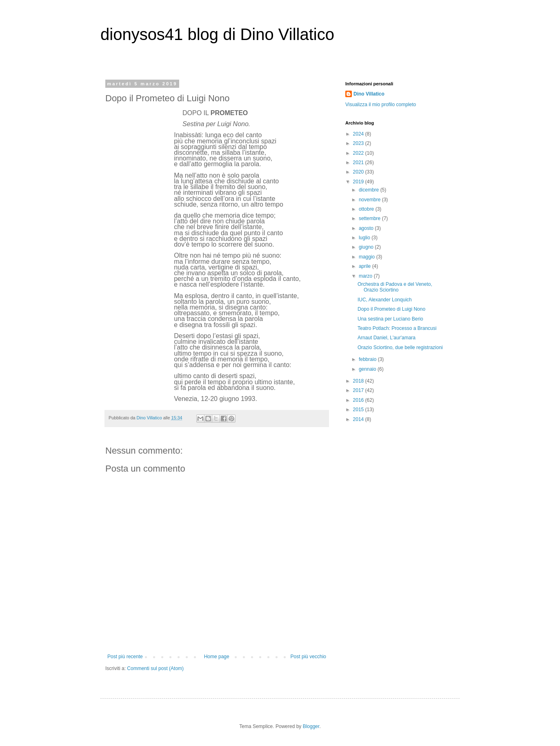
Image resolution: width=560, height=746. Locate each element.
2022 (359, 153)
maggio (368, 257)
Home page (217, 657)
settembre (370, 218)
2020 (359, 172)
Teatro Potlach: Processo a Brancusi (397, 328)
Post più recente (125, 657)
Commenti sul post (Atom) (155, 668)
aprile (366, 266)
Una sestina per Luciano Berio (390, 319)
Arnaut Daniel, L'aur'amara (387, 338)
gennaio (368, 369)
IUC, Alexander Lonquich (385, 300)
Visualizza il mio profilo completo (381, 105)
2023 (359, 143)
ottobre (367, 209)
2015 (359, 410)
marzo (366, 276)
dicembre (370, 190)
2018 (359, 381)
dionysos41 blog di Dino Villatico (217, 34)
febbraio (368, 359)
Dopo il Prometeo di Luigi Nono (391, 309)
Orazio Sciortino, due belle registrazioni (400, 347)
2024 (359, 134)
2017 (359, 390)
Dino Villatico (369, 94)
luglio (365, 238)
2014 (359, 419)
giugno (367, 247)
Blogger (311, 726)
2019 (359, 182)
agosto (367, 228)
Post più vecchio (308, 657)
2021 (359, 163)
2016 (359, 400)
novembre (370, 200)
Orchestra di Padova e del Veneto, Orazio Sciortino (395, 287)
